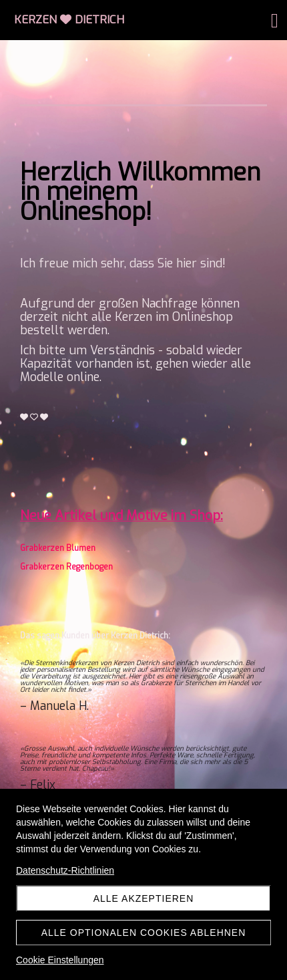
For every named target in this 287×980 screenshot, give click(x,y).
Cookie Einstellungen (60, 960)
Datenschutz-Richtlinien (65, 870)
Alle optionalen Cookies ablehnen (144, 933)
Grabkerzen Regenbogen (66, 567)
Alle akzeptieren (144, 898)
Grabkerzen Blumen (58, 548)
